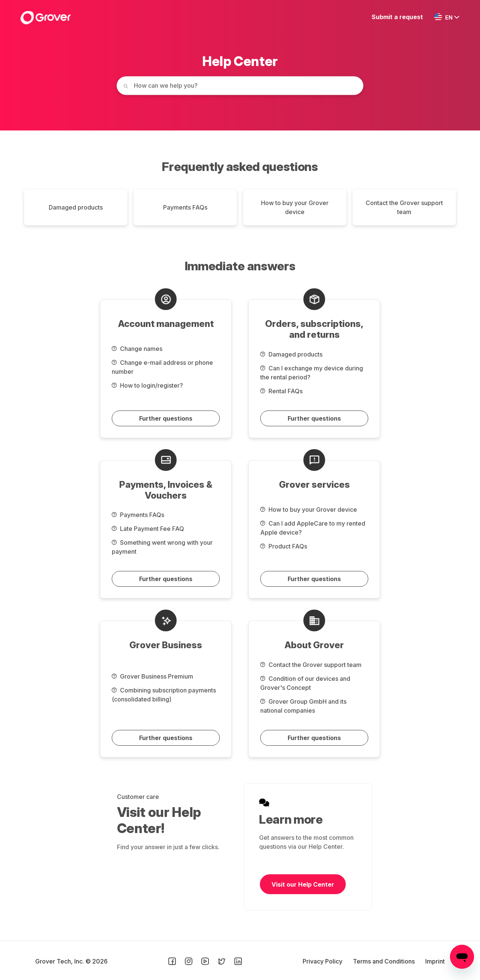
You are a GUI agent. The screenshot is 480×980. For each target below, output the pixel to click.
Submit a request (397, 17)
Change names (137, 349)
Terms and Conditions (385, 961)
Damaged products (76, 207)
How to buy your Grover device (295, 207)
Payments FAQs (185, 207)
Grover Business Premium (152, 676)
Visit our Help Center (303, 884)
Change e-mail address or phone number (162, 367)
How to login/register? (147, 385)
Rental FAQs (281, 391)
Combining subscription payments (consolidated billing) (164, 695)
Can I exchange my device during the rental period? (312, 373)
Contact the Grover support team (404, 207)
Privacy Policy (323, 961)
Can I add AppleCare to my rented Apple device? (313, 528)
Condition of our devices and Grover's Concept (305, 683)
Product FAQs (284, 546)
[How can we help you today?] (240, 85)
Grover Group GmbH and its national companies (303, 706)
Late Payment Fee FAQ (148, 529)
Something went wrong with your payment (162, 547)
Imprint (435, 961)
